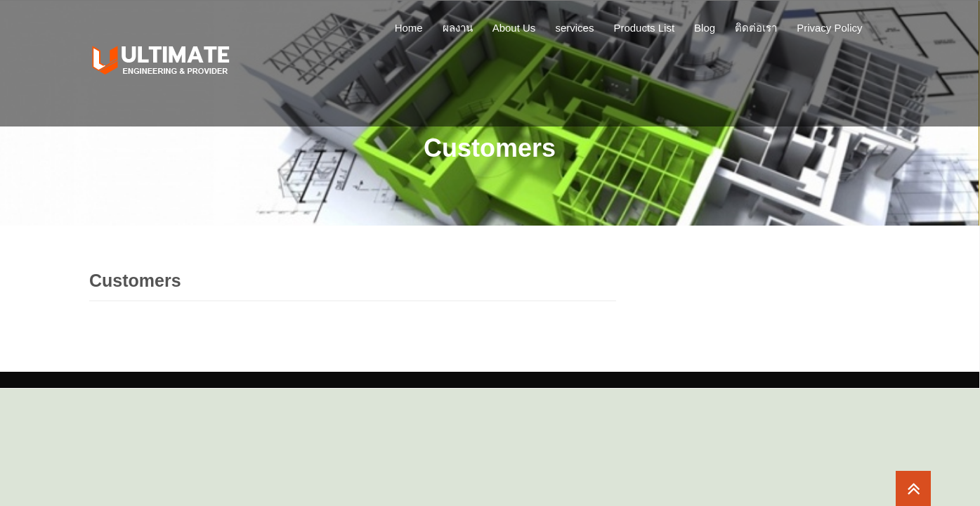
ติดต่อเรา (756, 28)
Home (409, 28)
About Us (514, 28)
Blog (705, 28)
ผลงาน (458, 28)
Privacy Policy (829, 28)
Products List (644, 28)
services (574, 28)
